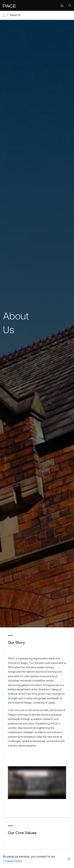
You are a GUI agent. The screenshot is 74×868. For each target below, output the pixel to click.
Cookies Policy (12, 861)
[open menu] (62, 5)
